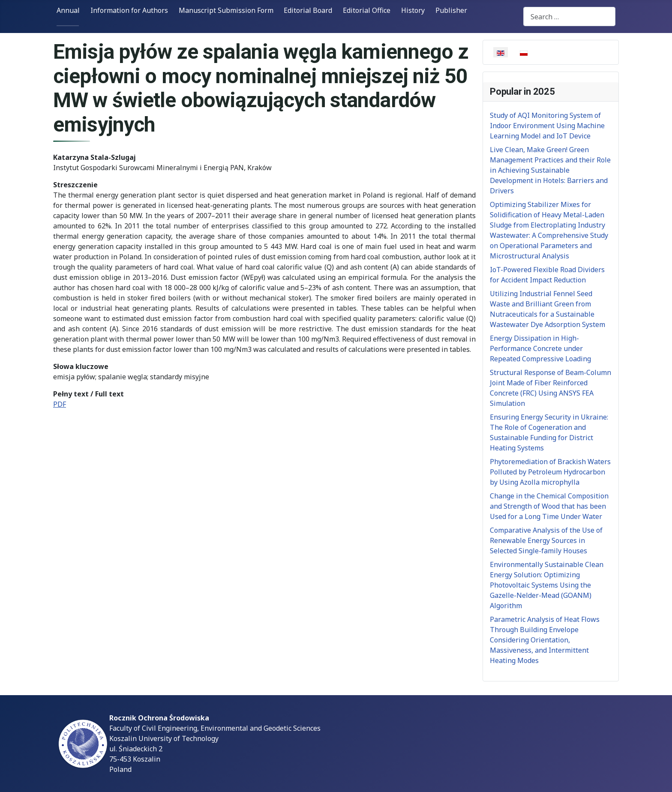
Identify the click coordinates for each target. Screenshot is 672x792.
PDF (60, 404)
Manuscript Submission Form (226, 10)
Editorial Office (367, 10)
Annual (68, 10)
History (413, 10)
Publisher (451, 10)
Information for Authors (129, 10)
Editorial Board (308, 10)
